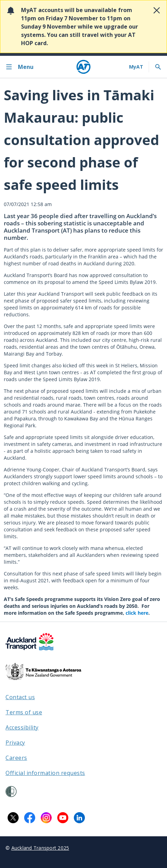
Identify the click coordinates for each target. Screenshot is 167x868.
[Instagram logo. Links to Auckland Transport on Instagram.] (46, 818)
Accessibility (22, 727)
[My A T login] (136, 67)
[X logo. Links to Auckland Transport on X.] (13, 818)
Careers (16, 758)
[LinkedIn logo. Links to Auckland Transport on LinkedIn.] (79, 818)
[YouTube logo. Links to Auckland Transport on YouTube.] (63, 818)
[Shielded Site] (11, 792)
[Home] (83, 67)
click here (137, 613)
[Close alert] (157, 10)
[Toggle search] (158, 67)
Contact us (20, 697)
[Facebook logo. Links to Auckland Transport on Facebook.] (30, 818)
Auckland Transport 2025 (40, 848)
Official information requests (45, 773)
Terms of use (24, 712)
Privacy (15, 743)
